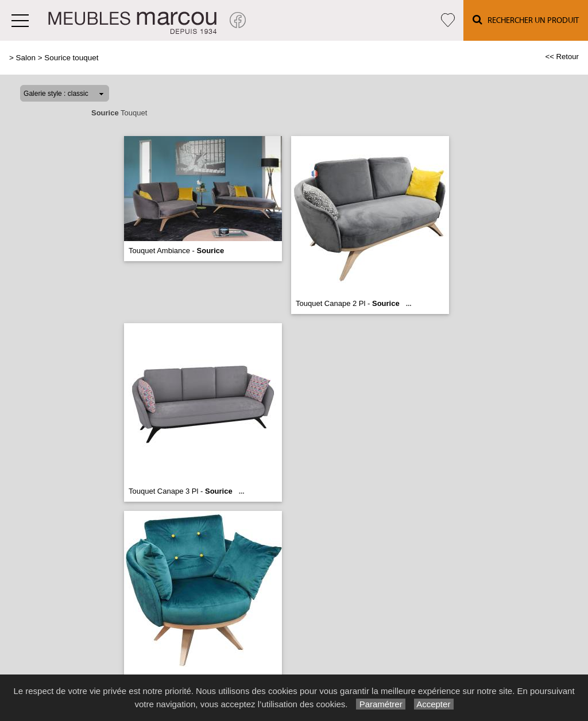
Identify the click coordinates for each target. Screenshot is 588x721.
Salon (26, 58)
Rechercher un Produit (526, 20)
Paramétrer (380, 704)
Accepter (434, 704)
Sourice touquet (71, 58)
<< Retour (562, 57)
